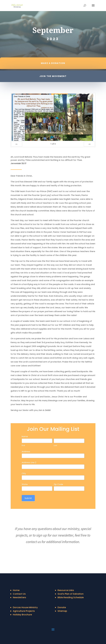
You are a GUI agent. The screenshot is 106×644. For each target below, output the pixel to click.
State (25, 484)
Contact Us (19, 594)
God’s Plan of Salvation (71, 594)
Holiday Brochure (22, 615)
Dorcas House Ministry (25, 607)
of (53, 144)
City (24, 473)
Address (26, 451)
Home (16, 590)
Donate (62, 607)
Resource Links (66, 590)
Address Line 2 (29, 462)
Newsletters (19, 597)
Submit (28, 498)
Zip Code (58, 484)
